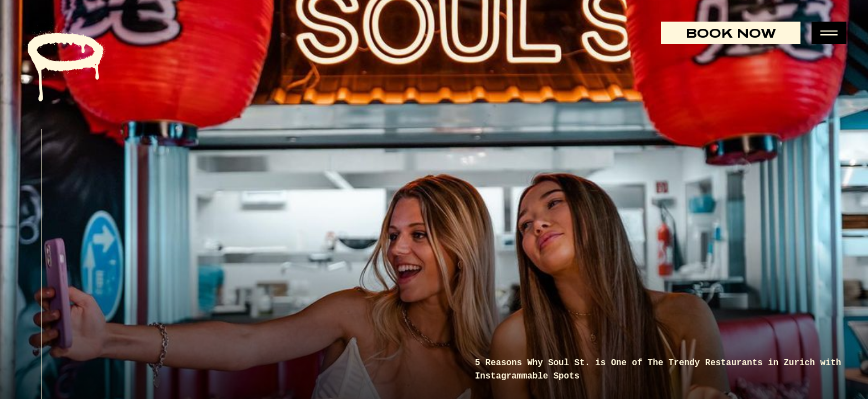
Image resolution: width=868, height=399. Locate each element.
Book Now (731, 33)
